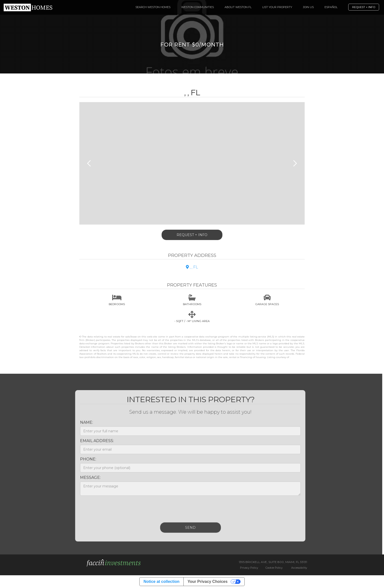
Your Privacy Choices (208, 582)
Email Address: (94, 443)
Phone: (85, 462)
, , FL (192, 267)
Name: (84, 425)
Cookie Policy (274, 568)
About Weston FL (238, 7)
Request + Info (364, 7)
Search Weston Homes (153, 7)
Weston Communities (198, 7)
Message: (88, 480)
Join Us (308, 7)
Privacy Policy (249, 568)
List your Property (277, 7)
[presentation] (115, 510)
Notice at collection (162, 582)
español (331, 7)
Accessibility (299, 568)
